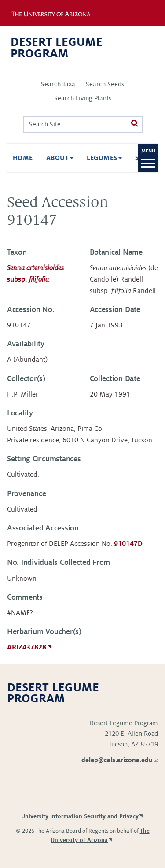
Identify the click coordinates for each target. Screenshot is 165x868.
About (60, 158)
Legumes (104, 158)
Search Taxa (58, 84)
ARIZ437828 (27, 647)
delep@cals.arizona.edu (120, 760)
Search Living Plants (83, 98)
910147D (128, 544)
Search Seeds (105, 84)
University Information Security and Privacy (80, 816)
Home (23, 158)
